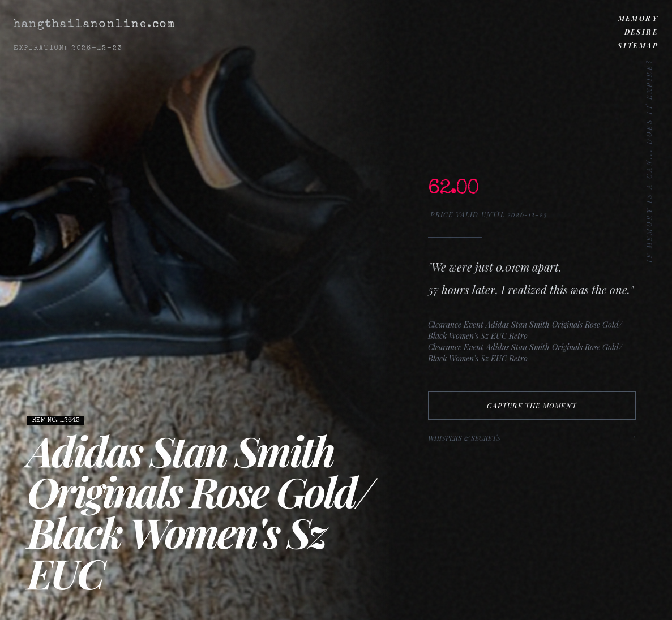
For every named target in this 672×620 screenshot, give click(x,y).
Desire (641, 32)
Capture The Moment (532, 406)
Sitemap (638, 45)
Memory (638, 18)
